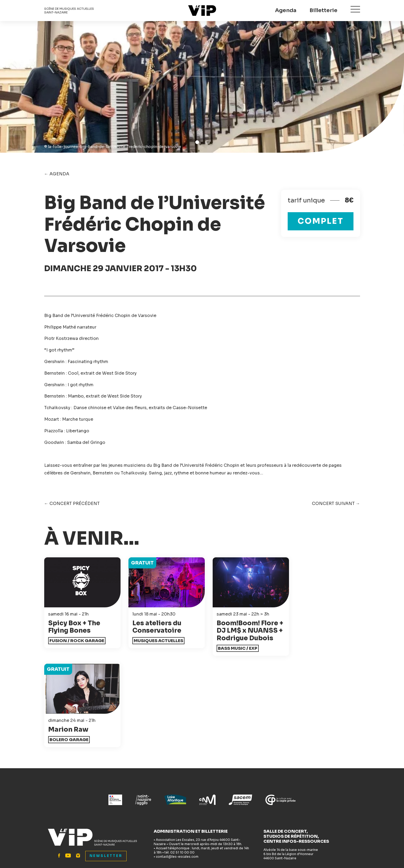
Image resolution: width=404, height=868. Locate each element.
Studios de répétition (148, 824)
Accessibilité (139, 807)
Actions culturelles (145, 815)
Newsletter (106, 772)
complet (321, 221)
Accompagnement (226, 798)
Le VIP (202, 11)
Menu (355, 10)
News (131, 798)
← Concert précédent (72, 504)
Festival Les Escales (308, 798)
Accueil (52, 798)
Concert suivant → (336, 504)
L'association (220, 815)
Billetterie (323, 10)
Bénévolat (217, 807)
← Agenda (57, 174)
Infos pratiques (60, 824)
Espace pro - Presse (227, 824)
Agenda (286, 10)
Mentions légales (229, 850)
